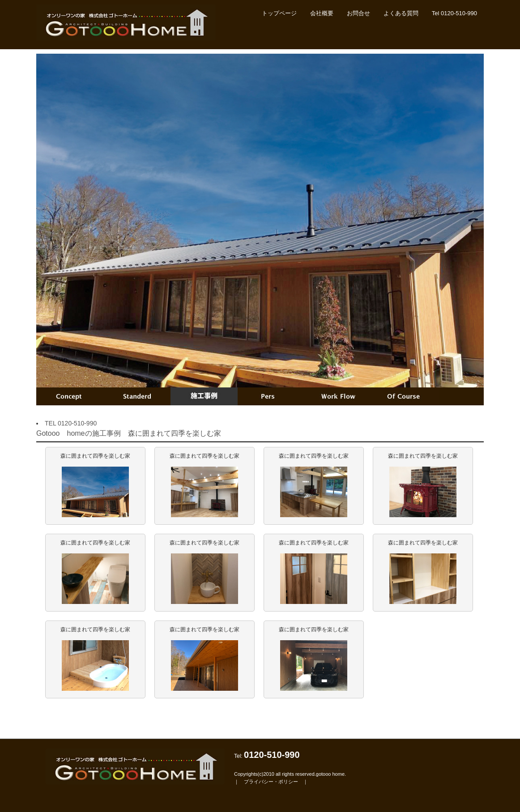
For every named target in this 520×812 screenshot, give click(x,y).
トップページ (279, 13)
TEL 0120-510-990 (71, 423)
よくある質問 (401, 13)
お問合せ (358, 13)
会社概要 (322, 13)
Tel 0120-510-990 (454, 13)
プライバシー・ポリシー (271, 782)
